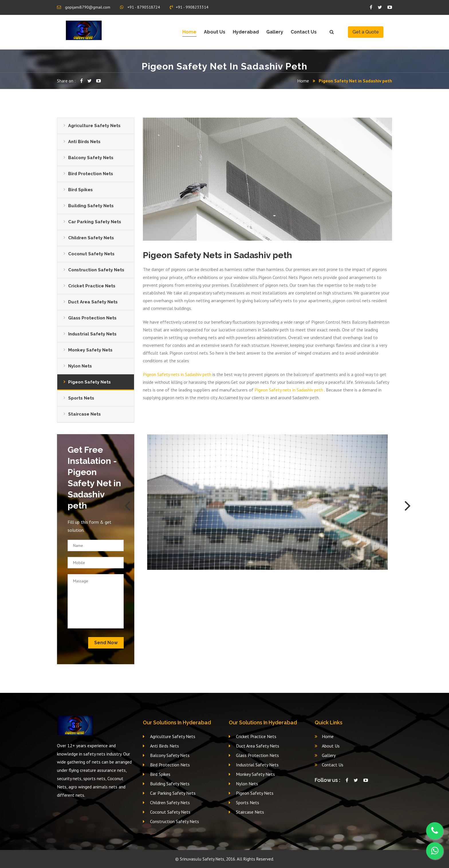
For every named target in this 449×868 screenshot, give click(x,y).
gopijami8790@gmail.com (84, 7)
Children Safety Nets (91, 238)
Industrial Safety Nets (92, 334)
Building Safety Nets (91, 206)
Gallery (275, 32)
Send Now (106, 643)
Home (189, 32)
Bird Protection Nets (91, 174)
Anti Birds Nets (84, 142)
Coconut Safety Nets (91, 254)
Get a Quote (366, 32)
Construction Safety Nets (96, 270)
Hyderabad (246, 32)
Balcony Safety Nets (91, 158)
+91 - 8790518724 (140, 7)
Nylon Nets (80, 366)
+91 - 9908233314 (189, 7)
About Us (215, 32)
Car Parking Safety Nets (95, 222)
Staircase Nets (84, 414)
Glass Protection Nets (92, 318)
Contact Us (304, 32)
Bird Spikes (80, 190)
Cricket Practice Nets (92, 286)
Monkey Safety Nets (90, 350)
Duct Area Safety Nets (93, 302)
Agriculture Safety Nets (94, 126)
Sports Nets (81, 398)
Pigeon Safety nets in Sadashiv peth (177, 374)
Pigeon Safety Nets (89, 382)
